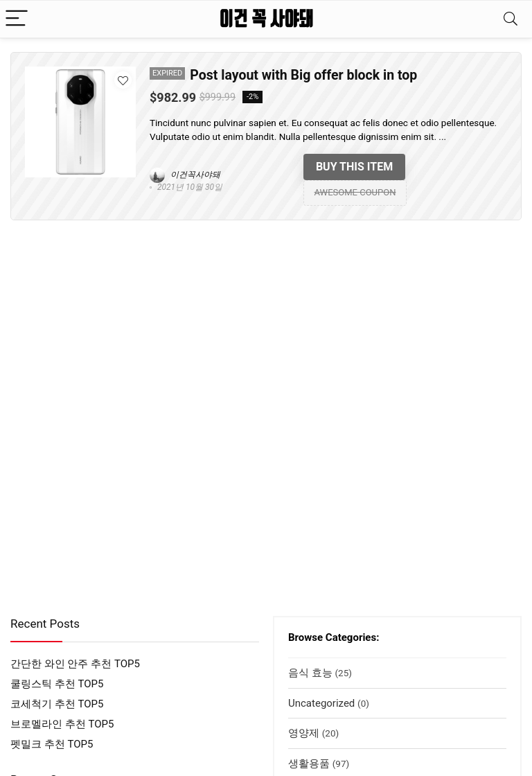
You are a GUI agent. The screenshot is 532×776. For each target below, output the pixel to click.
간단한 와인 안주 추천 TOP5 (75, 664)
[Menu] (17, 19)
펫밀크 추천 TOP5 (52, 744)
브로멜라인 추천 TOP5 (62, 724)
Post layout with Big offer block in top (303, 75)
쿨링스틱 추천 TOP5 (57, 684)
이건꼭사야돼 (185, 175)
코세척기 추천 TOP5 (57, 704)
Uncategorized (321, 703)
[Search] (511, 19)
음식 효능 (310, 673)
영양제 (304, 733)
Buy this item (354, 167)
